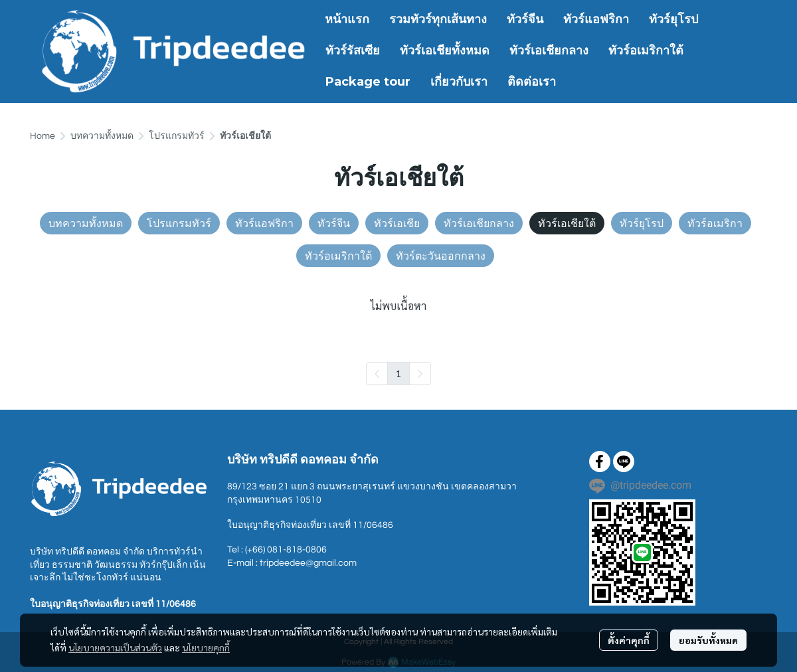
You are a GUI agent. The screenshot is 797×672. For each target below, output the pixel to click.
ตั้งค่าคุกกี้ (629, 640)
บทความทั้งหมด (102, 136)
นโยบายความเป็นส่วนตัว (115, 647)
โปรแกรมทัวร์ (177, 136)
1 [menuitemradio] (398, 373)
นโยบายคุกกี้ (206, 647)
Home (43, 136)
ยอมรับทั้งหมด (708, 640)
